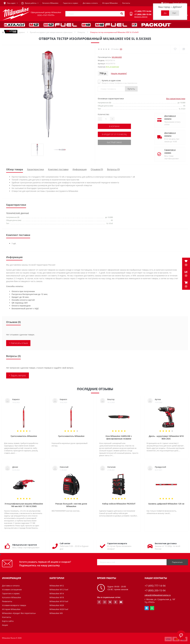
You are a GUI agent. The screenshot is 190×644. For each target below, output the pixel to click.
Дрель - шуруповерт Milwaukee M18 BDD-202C (166, 437)
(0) (121, 49)
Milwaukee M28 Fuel (59, 609)
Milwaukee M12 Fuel (59, 590)
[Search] (122, 14)
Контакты (126, 3)
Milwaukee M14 (57, 593)
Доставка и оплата (90, 3)
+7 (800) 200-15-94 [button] (155, 590)
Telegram (147, 608)
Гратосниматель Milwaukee (24, 436)
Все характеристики (176, 99)
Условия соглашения (12, 590)
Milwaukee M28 (57, 605)
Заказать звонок (141, 17)
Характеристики (35, 169)
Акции (5, 625)
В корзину (114, 126)
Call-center (65, 543)
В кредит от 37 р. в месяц (114, 134)
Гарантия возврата (117, 543)
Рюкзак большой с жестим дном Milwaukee (71, 505)
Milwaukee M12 (57, 586)
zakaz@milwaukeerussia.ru (158, 595)
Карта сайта (8, 621)
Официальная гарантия (25, 545)
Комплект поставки (58, 169)
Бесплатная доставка (166, 543)
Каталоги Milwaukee (50, 3)
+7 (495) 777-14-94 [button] (155, 586)
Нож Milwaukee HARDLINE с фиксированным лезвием (119, 437)
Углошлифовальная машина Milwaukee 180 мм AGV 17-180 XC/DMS (24, 505)
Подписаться (177, 562)
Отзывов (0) (97, 169)
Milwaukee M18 (57, 597)
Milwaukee (117, 57)
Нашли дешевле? (119, 73)
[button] (186, 284)
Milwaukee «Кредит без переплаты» (19, 613)
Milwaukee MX (56, 613)
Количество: (104, 114)
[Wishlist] (175, 49)
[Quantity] (106, 119)
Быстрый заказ (114, 142)
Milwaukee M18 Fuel (59, 601)
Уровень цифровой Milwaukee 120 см (166, 504)
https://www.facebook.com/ (99, 602)
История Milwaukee (110, 3)
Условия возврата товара (14, 605)
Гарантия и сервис (71, 3)
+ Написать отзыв (18, 343)
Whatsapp (152, 608)
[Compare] (184, 49)
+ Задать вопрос (18, 375)
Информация (80, 169)
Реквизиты (7, 601)
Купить (131, 89)
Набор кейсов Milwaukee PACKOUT (119, 504)
